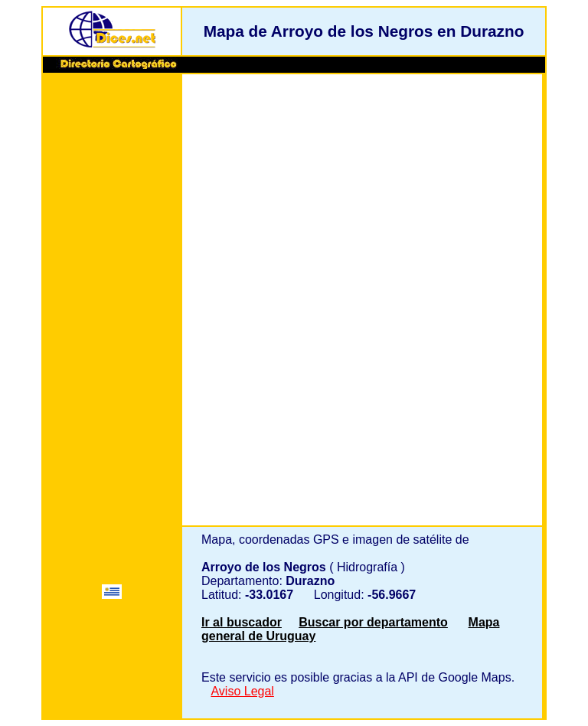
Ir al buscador (242, 622)
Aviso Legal (242, 691)
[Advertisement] (112, 312)
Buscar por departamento (373, 622)
